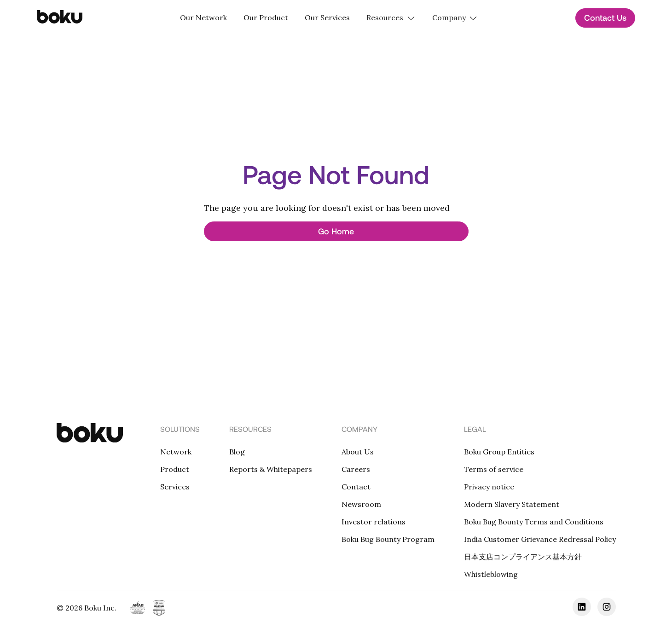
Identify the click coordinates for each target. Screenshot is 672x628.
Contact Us (605, 17)
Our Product (266, 17)
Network (176, 452)
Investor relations (374, 522)
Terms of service (494, 469)
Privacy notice (489, 487)
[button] (391, 18)
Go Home (336, 231)
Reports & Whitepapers (271, 469)
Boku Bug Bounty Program (388, 539)
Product (175, 469)
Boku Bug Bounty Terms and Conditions (534, 522)
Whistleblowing (491, 574)
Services (175, 487)
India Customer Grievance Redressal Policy (540, 539)
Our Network (203, 17)
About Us (358, 452)
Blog (237, 452)
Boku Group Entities (499, 452)
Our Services (327, 17)
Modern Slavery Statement (512, 504)
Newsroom (361, 504)
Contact (356, 487)
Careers (356, 469)
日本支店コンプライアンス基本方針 (523, 557)
